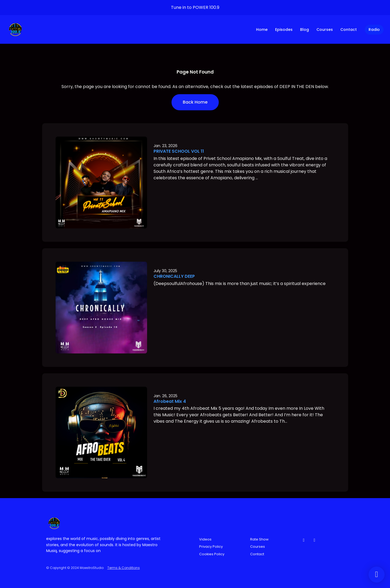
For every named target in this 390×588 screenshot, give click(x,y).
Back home (195, 102)
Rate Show (259, 539)
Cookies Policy (212, 554)
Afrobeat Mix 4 (170, 401)
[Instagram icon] (315, 540)
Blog (305, 30)
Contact (349, 30)
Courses (325, 30)
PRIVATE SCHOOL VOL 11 (179, 151)
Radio (374, 30)
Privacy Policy (211, 547)
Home (262, 30)
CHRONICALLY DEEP (174, 276)
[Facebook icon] (304, 540)
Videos (205, 539)
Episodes (284, 30)
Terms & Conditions (124, 568)
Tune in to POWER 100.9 (195, 7)
